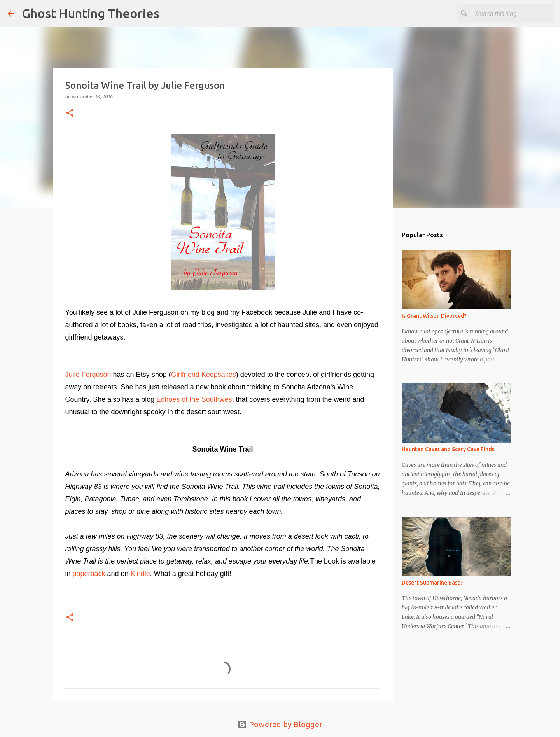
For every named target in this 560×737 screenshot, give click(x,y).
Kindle (139, 574)
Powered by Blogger (280, 724)
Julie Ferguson (88, 375)
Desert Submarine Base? (432, 583)
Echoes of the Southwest (194, 399)
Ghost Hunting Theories (91, 13)
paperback (89, 574)
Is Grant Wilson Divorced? (434, 316)
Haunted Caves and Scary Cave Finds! (449, 449)
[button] (70, 113)
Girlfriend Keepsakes (204, 375)
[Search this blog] (513, 14)
